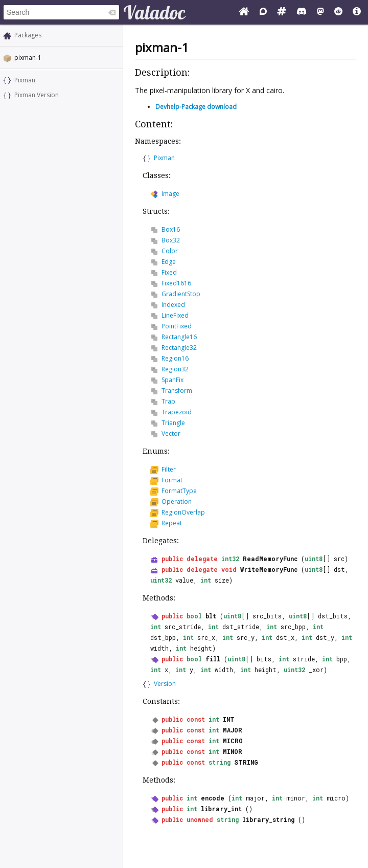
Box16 (171, 229)
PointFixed (177, 326)
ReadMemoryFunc (270, 559)
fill (213, 659)
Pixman (25, 80)
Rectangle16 (179, 337)
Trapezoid (177, 412)
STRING (246, 762)
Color (170, 251)
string (220, 762)
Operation (177, 502)
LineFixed (175, 315)
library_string (268, 819)
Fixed (169, 272)
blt (211, 616)
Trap (168, 401)
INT (229, 719)
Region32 (175, 369)
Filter (169, 469)
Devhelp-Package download (196, 107)
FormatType (179, 491)
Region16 (175, 358)
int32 (230, 559)
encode (213, 798)
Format (172, 480)
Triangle (173, 423)
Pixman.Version (37, 95)
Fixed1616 (176, 283)
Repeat (172, 523)
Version (165, 684)
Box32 (171, 240)
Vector (171, 433)
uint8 (314, 559)
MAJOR (233, 730)
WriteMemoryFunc (269, 569)
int (206, 580)
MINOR (233, 751)
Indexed (173, 305)
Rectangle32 (179, 348)
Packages (28, 35)
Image (170, 194)
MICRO (233, 741)
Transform (177, 391)
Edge (169, 262)
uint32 (161, 580)
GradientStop (181, 294)
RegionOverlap (183, 512)
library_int (221, 809)
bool (194, 616)
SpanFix (172, 380)
